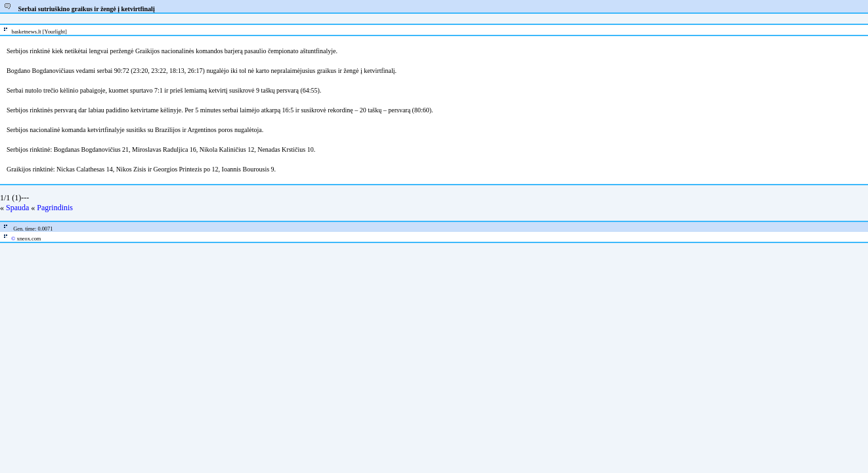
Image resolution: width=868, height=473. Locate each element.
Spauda (17, 208)
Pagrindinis (55, 208)
